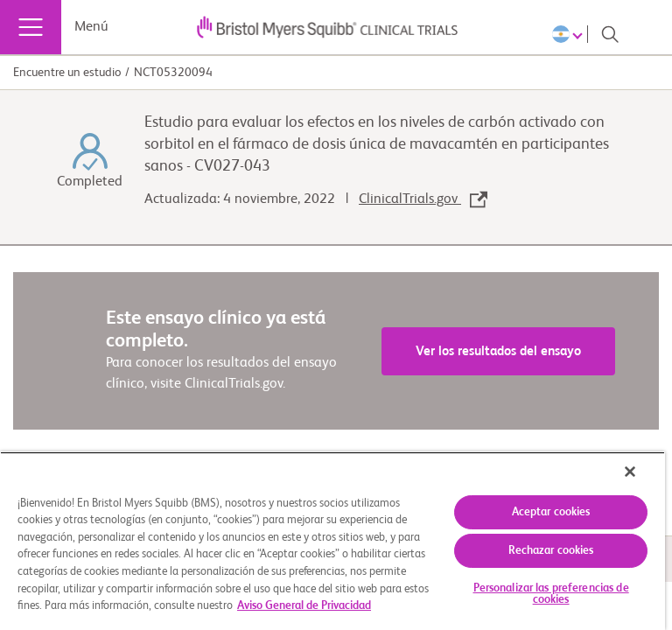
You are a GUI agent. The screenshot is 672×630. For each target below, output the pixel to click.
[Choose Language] (570, 34)
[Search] (610, 34)
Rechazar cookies (551, 551)
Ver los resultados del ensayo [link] (498, 351)
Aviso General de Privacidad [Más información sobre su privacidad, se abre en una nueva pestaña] (304, 606)
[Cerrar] (630, 472)
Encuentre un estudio (67, 73)
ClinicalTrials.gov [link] (423, 199)
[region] (332, 541)
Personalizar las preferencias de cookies (551, 594)
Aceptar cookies (551, 512)
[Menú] (31, 27)
